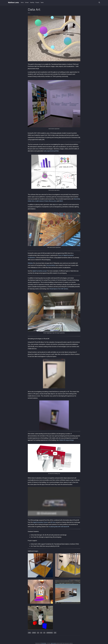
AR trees (53, 522)
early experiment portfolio (51, 151)
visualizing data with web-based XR (59, 527)
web (29, 633)
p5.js (55, 201)
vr (44, 633)
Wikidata (30, 263)
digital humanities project (40, 271)
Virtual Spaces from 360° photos (59, 289)
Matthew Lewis (13, 3)
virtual (34, 633)
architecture (50, 633)
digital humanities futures (41, 522)
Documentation (51, 265)
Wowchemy (44, 643)
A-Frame (46, 201)
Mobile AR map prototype (67, 440)
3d (55, 633)
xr (41, 633)
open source (53, 643)
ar (38, 633)
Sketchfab (77, 199)
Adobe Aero (31, 201)
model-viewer (39, 201)
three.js (51, 201)
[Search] (99, 3)
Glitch (61, 201)
